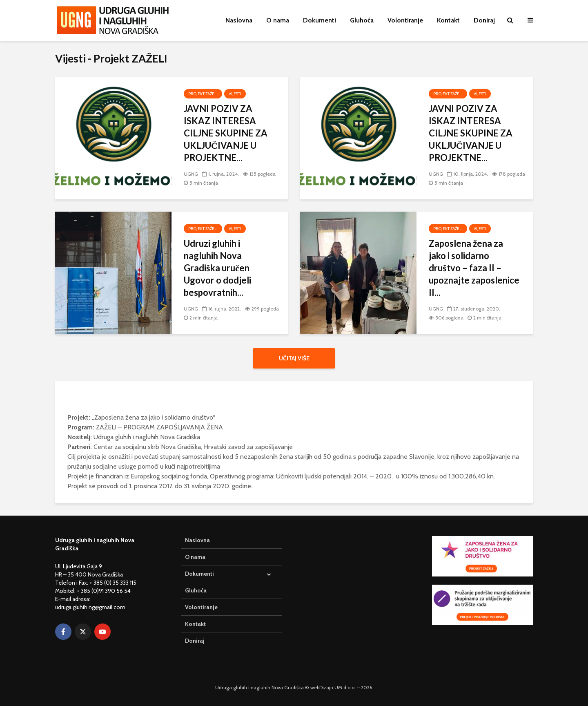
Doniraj (484, 20)
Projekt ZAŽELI (203, 94)
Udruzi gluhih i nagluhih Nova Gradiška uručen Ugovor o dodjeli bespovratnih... (217, 268)
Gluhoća (362, 20)
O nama (278, 20)
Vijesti (235, 94)
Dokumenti (320, 20)
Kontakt (448, 20)
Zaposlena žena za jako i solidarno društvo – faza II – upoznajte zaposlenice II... (474, 268)
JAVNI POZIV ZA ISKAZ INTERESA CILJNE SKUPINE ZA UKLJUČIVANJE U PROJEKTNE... (226, 133)
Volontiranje (405, 20)
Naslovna (239, 20)
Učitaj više (294, 358)
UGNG (191, 174)
